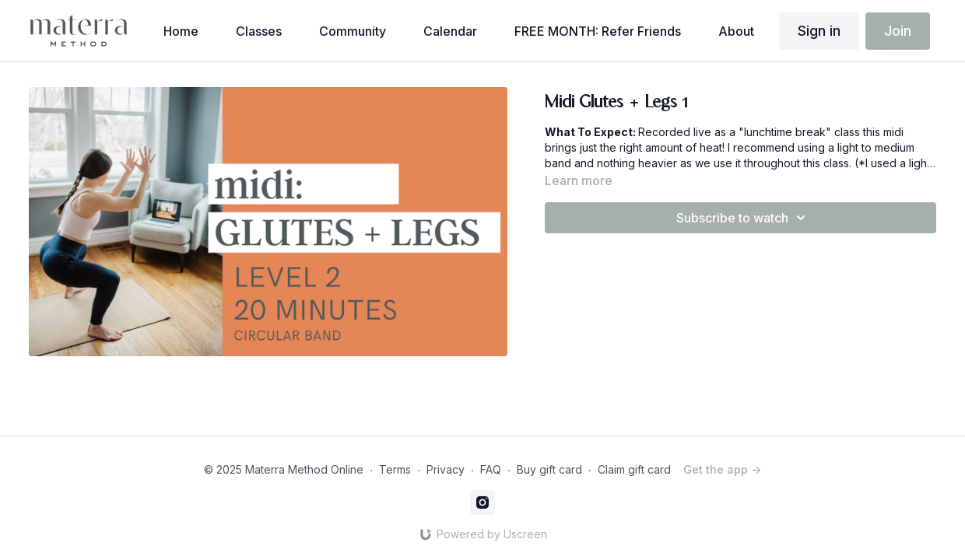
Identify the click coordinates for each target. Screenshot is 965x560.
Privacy (446, 469)
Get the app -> (722, 469)
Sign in (819, 31)
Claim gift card (634, 469)
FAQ (491, 469)
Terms (395, 469)
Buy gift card (549, 469)
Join (898, 31)
